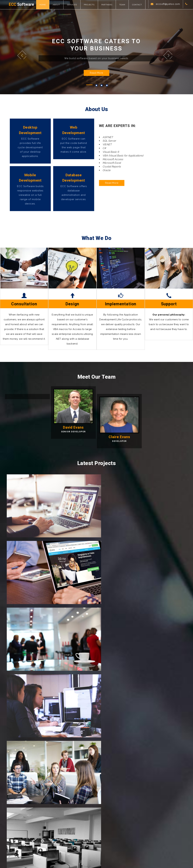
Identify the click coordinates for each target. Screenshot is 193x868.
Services (74, 5)
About (59, 5)
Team (125, 5)
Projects (92, 5)
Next (165, 60)
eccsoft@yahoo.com (166, 14)
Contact (140, 5)
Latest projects (122, 818)
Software (23, 5)
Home (45, 5)
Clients (118, 823)
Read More (96, 82)
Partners (109, 5)
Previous (28, 60)
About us (73, 823)
